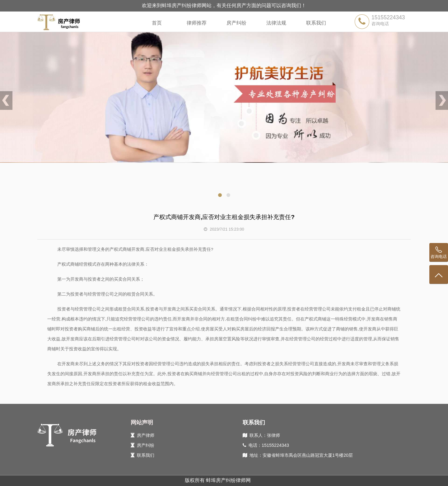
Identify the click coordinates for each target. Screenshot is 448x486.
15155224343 (388, 17)
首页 (157, 23)
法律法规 (276, 23)
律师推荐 (197, 23)
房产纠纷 (236, 23)
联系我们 (316, 23)
